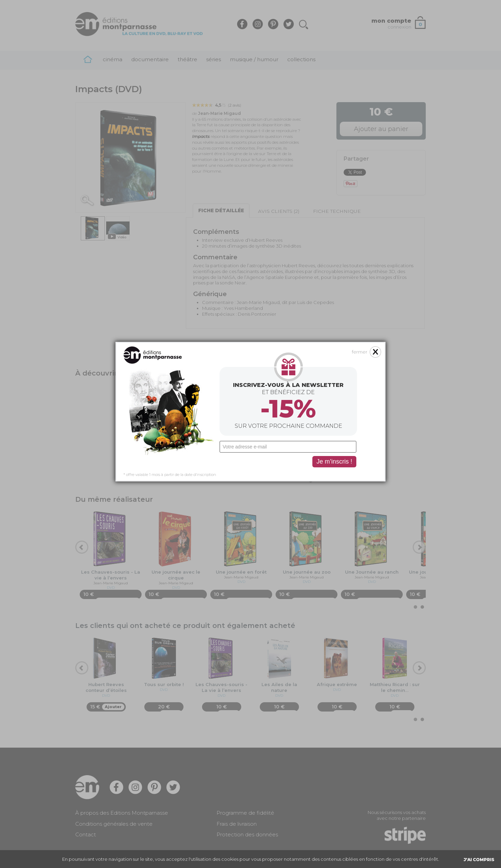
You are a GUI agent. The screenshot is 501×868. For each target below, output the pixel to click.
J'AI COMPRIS (479, 860)
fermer (360, 220)
